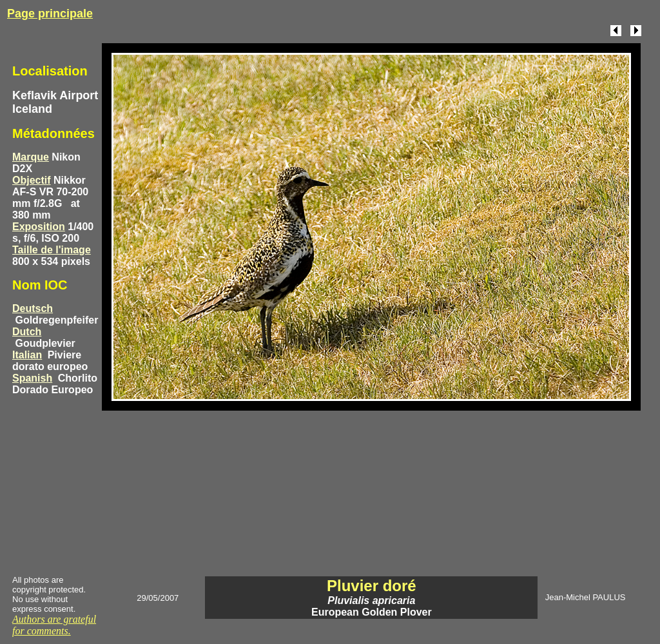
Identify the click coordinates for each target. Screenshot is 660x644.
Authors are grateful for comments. (54, 625)
